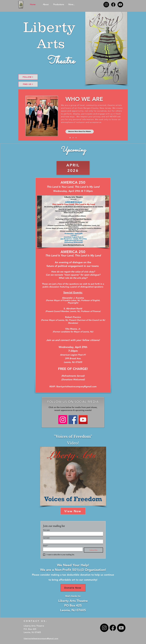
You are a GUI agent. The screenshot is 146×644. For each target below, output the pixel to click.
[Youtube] (120, 5)
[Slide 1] (70, 138)
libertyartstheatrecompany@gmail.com (76, 387)
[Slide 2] (73, 138)
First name (46, 530)
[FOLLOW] (28, 77)
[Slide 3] (76, 138)
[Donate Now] (73, 588)
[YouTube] (83, 420)
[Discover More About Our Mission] (80, 132)
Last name (46, 538)
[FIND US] (28, 84)
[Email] (62, 550)
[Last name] (72, 542)
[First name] (72, 534)
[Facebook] (113, 5)
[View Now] (73, 511)
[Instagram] (106, 5)
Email (46, 546)
